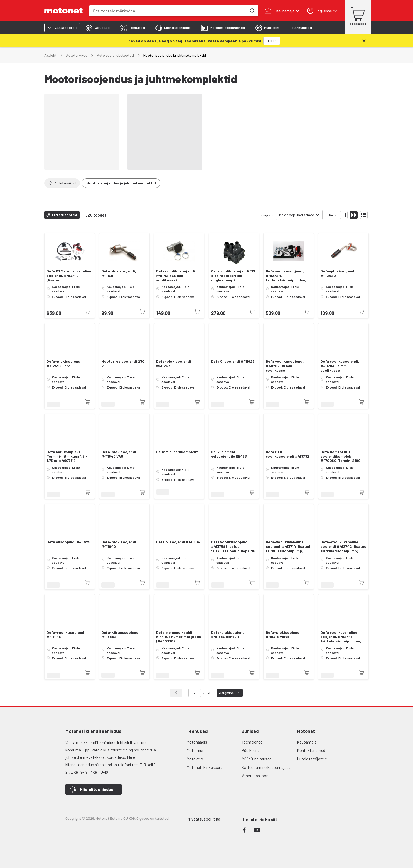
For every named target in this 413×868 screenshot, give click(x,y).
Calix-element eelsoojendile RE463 (229, 454)
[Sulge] (364, 41)
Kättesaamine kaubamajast (266, 767)
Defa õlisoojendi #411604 (178, 542)
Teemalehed (252, 742)
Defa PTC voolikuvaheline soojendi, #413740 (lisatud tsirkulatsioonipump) (69, 276)
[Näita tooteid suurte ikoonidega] (344, 215)
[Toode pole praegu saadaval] (88, 311)
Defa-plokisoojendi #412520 (338, 273)
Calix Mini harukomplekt (177, 452)
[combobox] (168, 11)
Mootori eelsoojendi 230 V (123, 364)
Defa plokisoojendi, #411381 (119, 273)
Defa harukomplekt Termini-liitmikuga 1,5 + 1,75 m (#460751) (67, 456)
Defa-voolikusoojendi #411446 (66, 635)
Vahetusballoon (255, 776)
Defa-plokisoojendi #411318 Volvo (283, 635)
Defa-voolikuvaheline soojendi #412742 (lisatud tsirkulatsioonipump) (343, 546)
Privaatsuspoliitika (203, 819)
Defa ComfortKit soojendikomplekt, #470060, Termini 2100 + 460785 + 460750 (342, 456)
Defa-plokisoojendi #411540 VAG (119, 454)
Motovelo (195, 759)
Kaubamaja (307, 742)
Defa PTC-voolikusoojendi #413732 (288, 454)
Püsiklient (250, 750)
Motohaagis (197, 742)
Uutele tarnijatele (312, 759)
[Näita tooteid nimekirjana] (364, 215)
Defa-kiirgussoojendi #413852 (121, 635)
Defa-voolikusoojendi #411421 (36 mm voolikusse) (176, 276)
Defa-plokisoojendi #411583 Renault (228, 635)
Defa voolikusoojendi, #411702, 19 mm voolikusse (285, 366)
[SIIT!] (272, 41)
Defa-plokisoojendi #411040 (119, 544)
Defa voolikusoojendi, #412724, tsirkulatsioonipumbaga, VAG (288, 276)
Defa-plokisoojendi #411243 (174, 364)
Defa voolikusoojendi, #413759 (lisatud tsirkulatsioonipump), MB (233, 546)
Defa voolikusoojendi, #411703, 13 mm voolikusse (340, 366)
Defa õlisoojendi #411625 (68, 542)
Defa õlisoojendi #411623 (233, 361)
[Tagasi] (176, 693)
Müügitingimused (257, 759)
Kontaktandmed (311, 750)
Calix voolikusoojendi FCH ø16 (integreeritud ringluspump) (234, 276)
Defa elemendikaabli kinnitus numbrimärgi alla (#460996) (179, 637)
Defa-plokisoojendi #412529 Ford (64, 364)
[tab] (98, 28)
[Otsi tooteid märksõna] (252, 11)
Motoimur (195, 750)
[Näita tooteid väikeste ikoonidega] (354, 215)
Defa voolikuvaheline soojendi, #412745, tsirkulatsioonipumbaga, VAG (343, 637)
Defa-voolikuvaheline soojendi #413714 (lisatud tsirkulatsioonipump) (288, 546)
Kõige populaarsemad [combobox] (297, 215)
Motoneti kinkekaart (204, 767)
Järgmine (230, 693)
